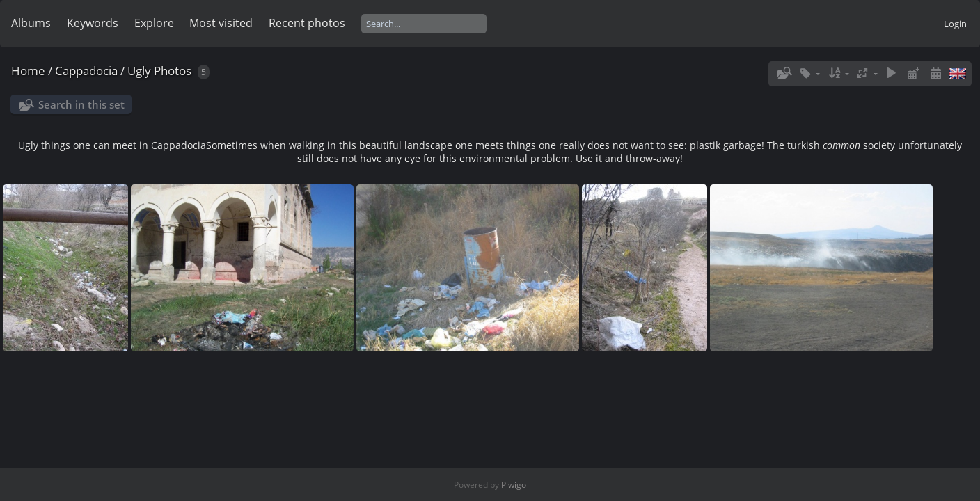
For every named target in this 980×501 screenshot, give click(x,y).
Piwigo (514, 485)
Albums (31, 23)
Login (955, 24)
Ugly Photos (159, 71)
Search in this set (81, 104)
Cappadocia (86, 71)
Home (28, 71)
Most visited (221, 23)
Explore (154, 23)
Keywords (93, 23)
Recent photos (307, 23)
